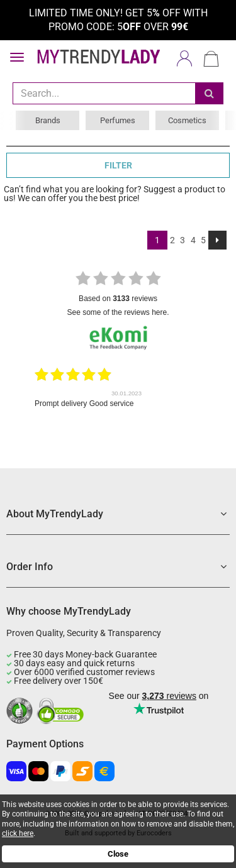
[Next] (217, 240)
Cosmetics (187, 120)
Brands (48, 120)
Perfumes (118, 120)
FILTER (118, 165)
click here (18, 833)
